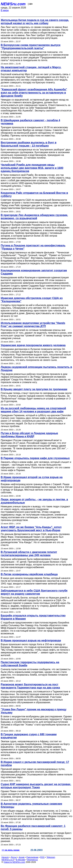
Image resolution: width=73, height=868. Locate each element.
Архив (22, 857)
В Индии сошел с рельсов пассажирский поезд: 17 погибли (35, 764)
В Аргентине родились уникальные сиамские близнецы (31, 805)
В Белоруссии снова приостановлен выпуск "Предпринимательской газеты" (31, 47)
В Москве (21, 860)
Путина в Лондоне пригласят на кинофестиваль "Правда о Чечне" (33, 247)
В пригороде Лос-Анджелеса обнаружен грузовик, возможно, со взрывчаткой (34, 217)
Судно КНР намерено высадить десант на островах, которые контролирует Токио (36, 786)
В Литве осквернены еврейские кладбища (29, 574)
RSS (42, 857)
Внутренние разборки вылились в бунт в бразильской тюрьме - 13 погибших (29, 144)
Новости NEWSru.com (14, 862)
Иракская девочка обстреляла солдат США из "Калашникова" (32, 300)
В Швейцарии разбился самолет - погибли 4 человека (30, 122)
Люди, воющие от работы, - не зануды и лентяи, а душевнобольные (34, 501)
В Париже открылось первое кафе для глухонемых (35, 458)
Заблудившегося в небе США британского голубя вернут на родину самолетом (34, 592)
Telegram (51, 857)
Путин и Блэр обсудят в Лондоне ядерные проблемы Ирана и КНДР (29, 435)
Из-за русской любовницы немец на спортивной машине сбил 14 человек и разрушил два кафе (33, 410)
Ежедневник (32, 857)
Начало (5, 857)
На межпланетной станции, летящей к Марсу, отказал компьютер (31, 69)
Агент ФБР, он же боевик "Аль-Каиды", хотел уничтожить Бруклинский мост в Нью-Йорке (31, 529)
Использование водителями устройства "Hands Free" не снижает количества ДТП (33, 325)
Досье (14, 857)
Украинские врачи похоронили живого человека (33, 345)
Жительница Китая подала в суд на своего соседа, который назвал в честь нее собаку (35, 22)
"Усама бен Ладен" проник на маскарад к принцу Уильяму (34, 711)
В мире (5, 10)
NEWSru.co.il (8, 860)
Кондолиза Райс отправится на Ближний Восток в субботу (34, 194)
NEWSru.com (13, 4)
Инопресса (32, 860)
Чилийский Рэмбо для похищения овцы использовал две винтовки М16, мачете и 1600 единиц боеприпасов (32, 168)
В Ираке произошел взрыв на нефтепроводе (31, 640)
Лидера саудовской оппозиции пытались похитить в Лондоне (36, 369)
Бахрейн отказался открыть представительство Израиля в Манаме (33, 617)
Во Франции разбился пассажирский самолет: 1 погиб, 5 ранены (33, 828)
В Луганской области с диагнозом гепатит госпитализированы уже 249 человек (29, 554)
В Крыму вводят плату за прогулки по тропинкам (34, 389)
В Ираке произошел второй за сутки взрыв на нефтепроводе (32, 479)
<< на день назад (11, 850)
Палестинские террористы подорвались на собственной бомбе (30, 664)
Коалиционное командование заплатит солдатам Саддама (34, 272)
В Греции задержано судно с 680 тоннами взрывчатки (29, 736)
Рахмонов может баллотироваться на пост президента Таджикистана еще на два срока (30, 686)
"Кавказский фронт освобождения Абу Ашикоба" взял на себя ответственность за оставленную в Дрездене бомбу (34, 93)
